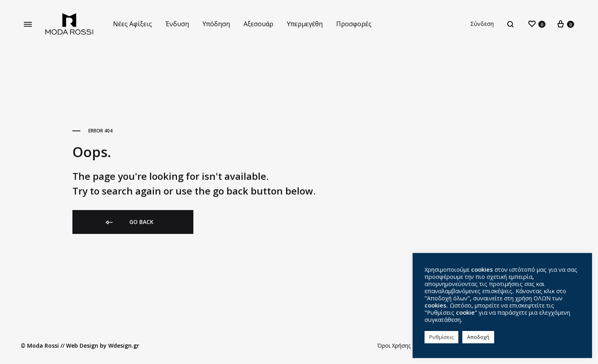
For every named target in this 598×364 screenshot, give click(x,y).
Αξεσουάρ (258, 24)
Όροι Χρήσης (394, 346)
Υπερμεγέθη (305, 24)
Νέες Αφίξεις (132, 24)
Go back (129, 222)
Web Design (82, 346)
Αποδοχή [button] (478, 337)
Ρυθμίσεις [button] (441, 337)
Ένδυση (177, 24)
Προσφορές (354, 24)
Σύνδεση (482, 24)
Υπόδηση (216, 24)
